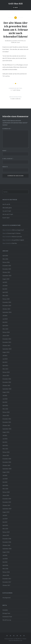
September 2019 (7, 509)
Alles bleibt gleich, (7, 208)
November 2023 (7, 342)
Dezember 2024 (7, 302)
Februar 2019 (6, 532)
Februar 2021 (6, 452)
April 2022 (5, 405)
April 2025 (5, 292)
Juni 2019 (5, 519)
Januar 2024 (6, 336)
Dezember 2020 (7, 459)
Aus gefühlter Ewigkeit (18, 240)
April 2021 (5, 445)
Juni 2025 (5, 286)
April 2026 (5, 256)
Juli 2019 (5, 515)
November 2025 (7, 269)
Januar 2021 (6, 455)
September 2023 (7, 349)
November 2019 (7, 502)
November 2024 (7, 306)
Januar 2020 (6, 495)
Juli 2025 (5, 282)
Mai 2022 (5, 402)
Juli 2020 (5, 475)
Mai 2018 (5, 562)
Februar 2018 (6, 572)
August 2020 (6, 472)
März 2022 (5, 409)
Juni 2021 (5, 439)
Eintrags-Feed (6, 613)
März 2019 (5, 529)
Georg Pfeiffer (18, 41)
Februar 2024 (6, 332)
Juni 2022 (5, 399)
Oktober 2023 (6, 346)
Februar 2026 (6, 262)
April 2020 (5, 485)
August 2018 (6, 552)
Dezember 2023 (7, 339)
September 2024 (7, 312)
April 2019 (5, 525)
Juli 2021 (5, 435)
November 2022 (7, 382)
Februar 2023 (6, 372)
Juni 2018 (5, 559)
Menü (16, 7)
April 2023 (5, 366)
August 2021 (6, 432)
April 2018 (5, 565)
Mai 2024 (5, 322)
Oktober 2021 (6, 425)
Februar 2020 (6, 492)
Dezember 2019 (7, 499)
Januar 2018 (6, 575)
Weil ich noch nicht (17, 237)
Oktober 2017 (6, 585)
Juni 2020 (5, 479)
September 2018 (7, 549)
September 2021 (7, 429)
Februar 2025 (6, 299)
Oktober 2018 (6, 545)
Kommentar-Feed (7, 617)
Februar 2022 (6, 412)
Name (5, 151)
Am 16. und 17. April (8, 214)
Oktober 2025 (6, 272)
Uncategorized (6, 598)
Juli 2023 (5, 356)
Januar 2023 (6, 376)
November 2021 (7, 422)
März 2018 (5, 569)
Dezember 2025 (7, 266)
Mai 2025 (5, 289)
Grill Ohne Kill (16, 4)
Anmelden (5, 610)
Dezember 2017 (7, 579)
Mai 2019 (5, 522)
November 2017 (7, 582)
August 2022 (6, 392)
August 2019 (6, 512)
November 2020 (7, 462)
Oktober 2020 (6, 465)
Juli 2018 (5, 555)
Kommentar (7, 129)
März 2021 (5, 449)
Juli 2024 (5, 316)
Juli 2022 (5, 395)
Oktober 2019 (6, 505)
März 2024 (5, 329)
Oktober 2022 (6, 385)
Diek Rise (14, 243)
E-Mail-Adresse (8, 159)
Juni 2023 (5, 359)
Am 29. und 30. (6, 204)
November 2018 (7, 542)
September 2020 (7, 469)
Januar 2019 (6, 535)
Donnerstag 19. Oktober (14, 233)
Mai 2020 (5, 482)
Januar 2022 (6, 415)
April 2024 (5, 326)
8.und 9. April (6, 218)
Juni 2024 (5, 319)
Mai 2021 (5, 442)
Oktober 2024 (6, 309)
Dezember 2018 (7, 539)
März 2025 (5, 296)
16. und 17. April (7, 211)
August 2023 (6, 352)
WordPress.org (7, 620)
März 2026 (5, 259)
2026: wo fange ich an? (18, 230)
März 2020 (5, 489)
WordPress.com (18, 640)
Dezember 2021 (7, 419)
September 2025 (7, 276)
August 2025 (6, 279)
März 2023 (5, 369)
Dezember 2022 (7, 379)
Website (5, 167)
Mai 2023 (5, 362)
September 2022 (7, 389)
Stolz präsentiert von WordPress (13, 639)
